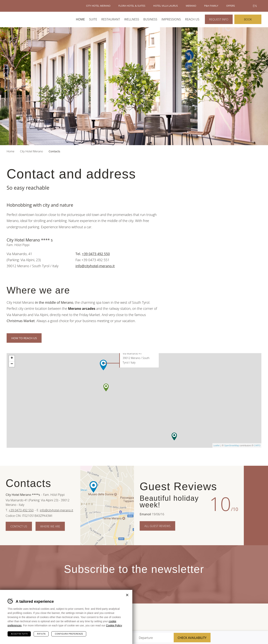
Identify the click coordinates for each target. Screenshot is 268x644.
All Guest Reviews (157, 526)
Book (248, 19)
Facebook (256, 479)
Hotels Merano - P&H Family (20, 6)
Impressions (171, 19)
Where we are (50, 526)
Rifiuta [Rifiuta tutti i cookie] (41, 634)
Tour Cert (195, 618)
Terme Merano (210, 618)
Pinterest (256, 505)
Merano (230, 618)
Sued (179, 618)
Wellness (132, 19)
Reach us (192, 19)
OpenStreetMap (232, 445)
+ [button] (12, 358)
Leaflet (216, 445)
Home (80, 19)
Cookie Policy (114, 625)
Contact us (19, 526)
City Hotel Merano (21, 19)
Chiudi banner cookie (127, 595)
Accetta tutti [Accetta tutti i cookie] (19, 634)
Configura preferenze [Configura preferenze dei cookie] (69, 634)
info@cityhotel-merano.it (95, 266)
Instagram (256, 532)
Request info (219, 19)
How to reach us (24, 338)
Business (150, 19)
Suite (93, 19)
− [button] (12, 364)
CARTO (257, 445)
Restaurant (111, 19)
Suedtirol (253, 618)
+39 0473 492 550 (96, 254)
